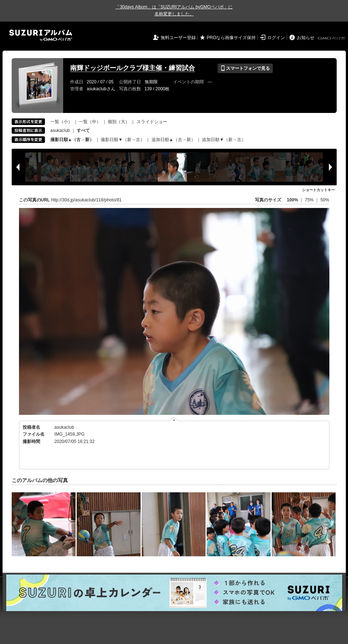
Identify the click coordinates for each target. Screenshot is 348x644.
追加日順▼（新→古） (224, 140)
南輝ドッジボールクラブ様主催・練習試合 (133, 68)
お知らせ (306, 38)
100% (292, 200)
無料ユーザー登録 (178, 38)
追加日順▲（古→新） (173, 140)
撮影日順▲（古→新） (72, 140)
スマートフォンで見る (245, 68)
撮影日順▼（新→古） (123, 140)
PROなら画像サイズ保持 (231, 38)
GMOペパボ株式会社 (332, 38)
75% (310, 200)
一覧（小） (61, 122)
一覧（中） (90, 122)
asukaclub (60, 130)
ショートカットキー (318, 190)
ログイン (276, 38)
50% (325, 200)
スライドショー (152, 122)
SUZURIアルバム (41, 35)
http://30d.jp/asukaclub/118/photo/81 (86, 200)
